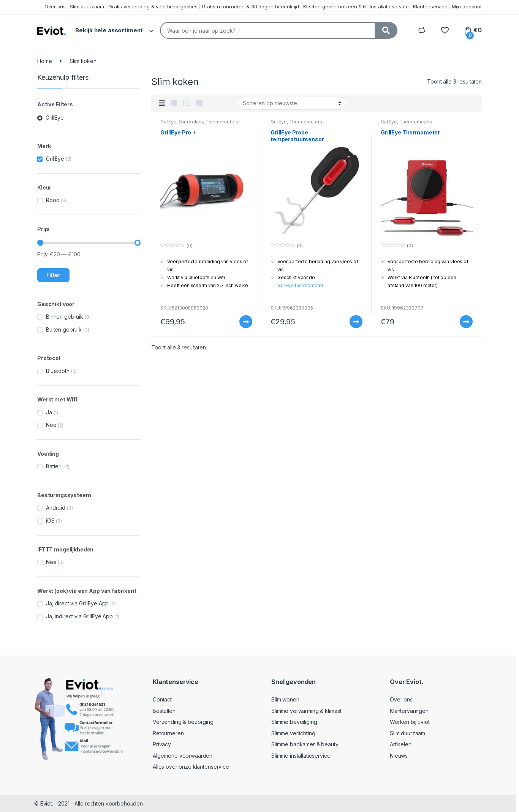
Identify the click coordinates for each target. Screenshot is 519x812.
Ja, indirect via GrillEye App (79, 616)
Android (56, 508)
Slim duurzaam (87, 6)
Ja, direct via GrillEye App (77, 603)
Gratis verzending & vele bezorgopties (153, 6)
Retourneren (168, 733)
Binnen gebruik (65, 317)
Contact (162, 699)
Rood (53, 200)
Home (44, 61)
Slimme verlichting (293, 733)
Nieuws (399, 756)
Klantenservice (430, 6)
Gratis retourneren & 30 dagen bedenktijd (250, 6)
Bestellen (164, 711)
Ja (49, 412)
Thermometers (222, 122)
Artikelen (401, 744)
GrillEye (169, 122)
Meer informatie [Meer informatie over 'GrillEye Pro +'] (245, 322)
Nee (51, 425)
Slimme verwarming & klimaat (306, 711)
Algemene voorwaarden (183, 756)
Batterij (54, 466)
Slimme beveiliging (294, 722)
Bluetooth (58, 371)
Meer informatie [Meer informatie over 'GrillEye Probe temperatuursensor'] (356, 322)
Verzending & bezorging (183, 722)
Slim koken (191, 122)
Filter (53, 275)
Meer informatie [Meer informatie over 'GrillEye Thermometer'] (466, 322)
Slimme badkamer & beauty (305, 744)
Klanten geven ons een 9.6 (335, 6)
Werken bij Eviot (410, 722)
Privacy (162, 744)
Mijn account (467, 6)
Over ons (55, 6)
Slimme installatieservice (301, 756)
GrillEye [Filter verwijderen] (55, 118)
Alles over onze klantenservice (191, 767)
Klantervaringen (409, 711)
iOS (50, 521)
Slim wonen (285, 699)
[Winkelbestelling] (292, 103)
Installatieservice (389, 6)
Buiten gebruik (64, 329)
